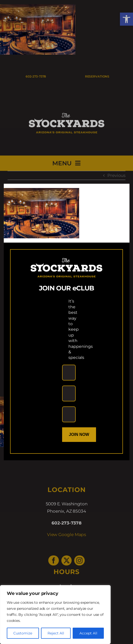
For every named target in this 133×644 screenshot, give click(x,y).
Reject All (56, 633)
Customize (23, 633)
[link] (41, 192)
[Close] (121, 192)
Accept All (88, 633)
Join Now (79, 434)
